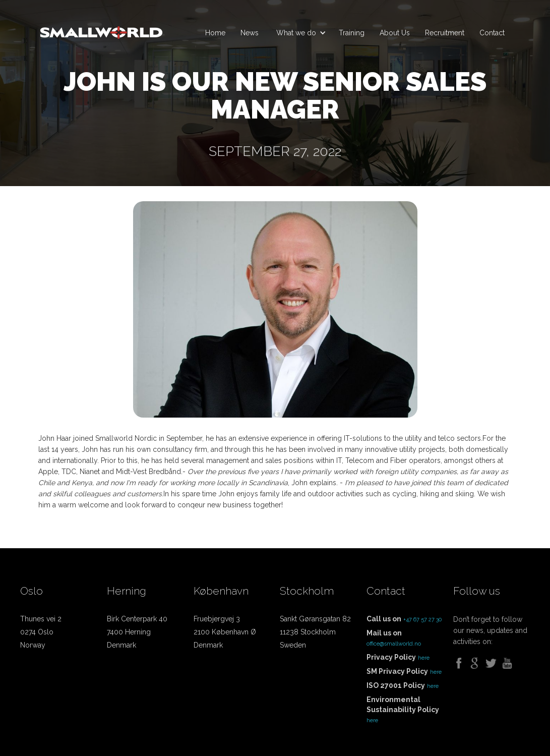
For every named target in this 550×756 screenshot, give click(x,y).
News (250, 33)
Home (215, 33)
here (424, 658)
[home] (101, 28)
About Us (395, 33)
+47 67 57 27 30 (422, 620)
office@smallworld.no (394, 644)
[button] (299, 33)
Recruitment (445, 33)
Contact (492, 33)
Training (352, 33)
